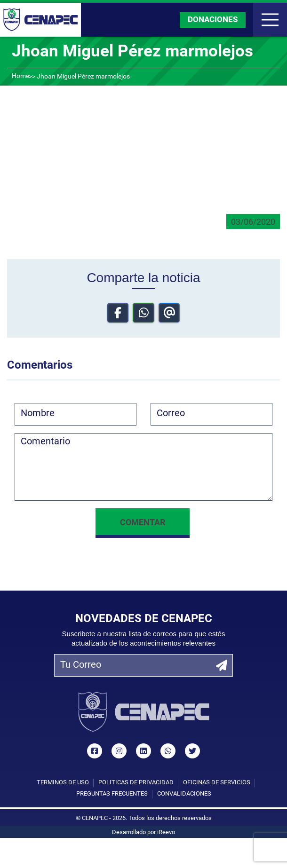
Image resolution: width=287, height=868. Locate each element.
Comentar (143, 523)
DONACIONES (213, 20)
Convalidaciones (184, 794)
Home (20, 76)
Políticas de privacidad (136, 783)
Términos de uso (63, 783)
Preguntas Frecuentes (112, 794)
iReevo (166, 832)
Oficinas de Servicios (217, 783)
